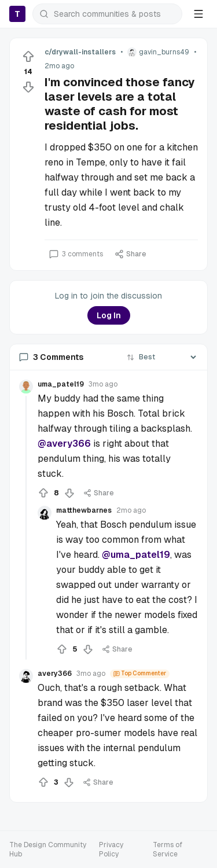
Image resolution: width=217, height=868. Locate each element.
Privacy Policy (111, 849)
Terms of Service (168, 849)
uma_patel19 (61, 384)
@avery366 (64, 444)
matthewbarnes (84, 510)
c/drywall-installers (80, 52)
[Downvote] (28, 87)
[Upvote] (28, 57)
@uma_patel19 (136, 555)
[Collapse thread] (26, 528)
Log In (109, 315)
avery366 (55, 674)
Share (130, 254)
